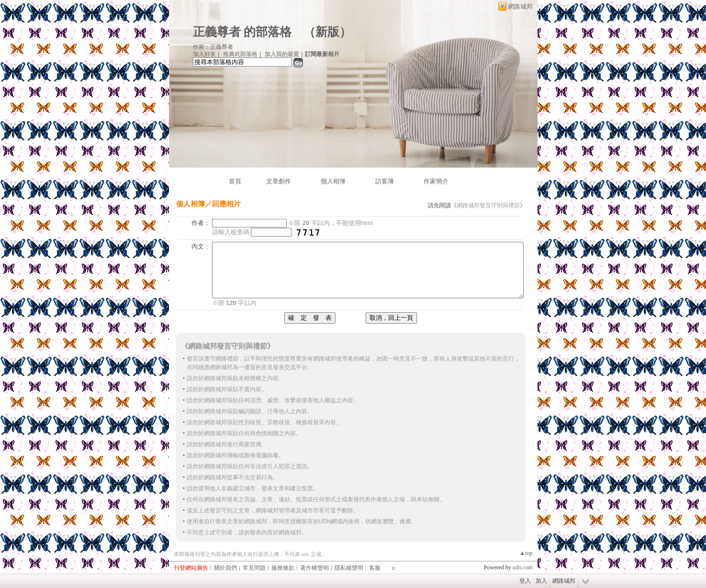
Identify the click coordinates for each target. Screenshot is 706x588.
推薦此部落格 (240, 54)
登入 (525, 581)
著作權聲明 (314, 568)
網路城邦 (520, 6)
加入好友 (204, 54)
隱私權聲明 (349, 568)
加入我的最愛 (282, 54)
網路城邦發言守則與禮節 (488, 205)
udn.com (523, 567)
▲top (526, 553)
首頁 (235, 181)
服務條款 (283, 568)
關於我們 (225, 568)
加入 (541, 581)
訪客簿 (385, 181)
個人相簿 (333, 181)
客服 (375, 568)
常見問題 (254, 568)
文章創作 (279, 181)
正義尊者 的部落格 (242, 32)
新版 (327, 32)
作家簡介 (436, 181)
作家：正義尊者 (213, 47)
